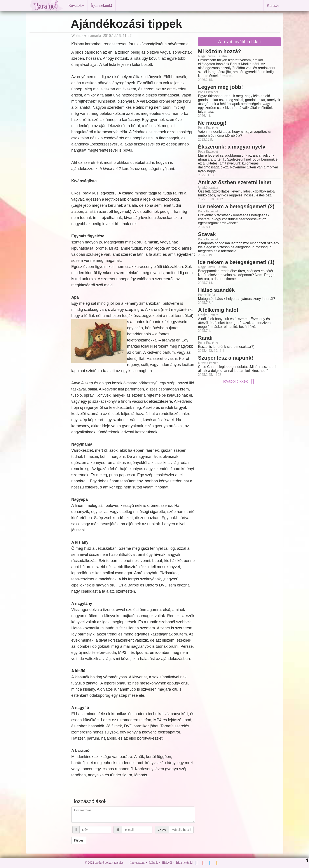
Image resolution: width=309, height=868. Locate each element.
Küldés (79, 840)
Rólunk (153, 863)
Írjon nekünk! (101, 5)
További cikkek (239, 381)
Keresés (273, 5)
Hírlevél (167, 863)
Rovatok (76, 5)
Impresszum (137, 863)
